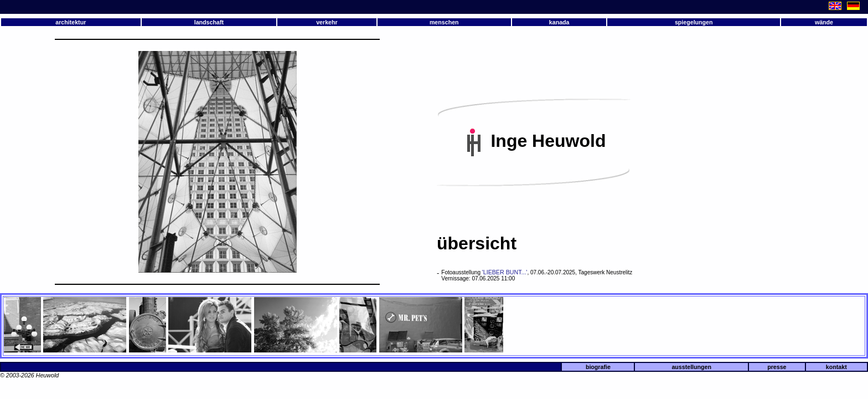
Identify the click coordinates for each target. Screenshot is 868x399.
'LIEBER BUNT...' (505, 272)
